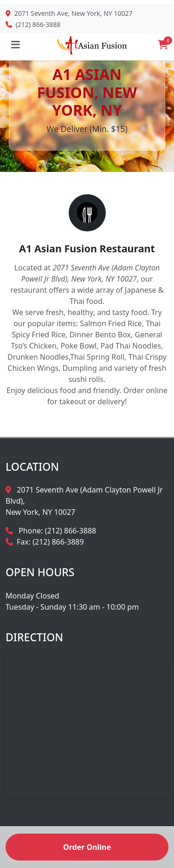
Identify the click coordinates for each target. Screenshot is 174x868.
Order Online (87, 847)
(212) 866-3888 (38, 24)
